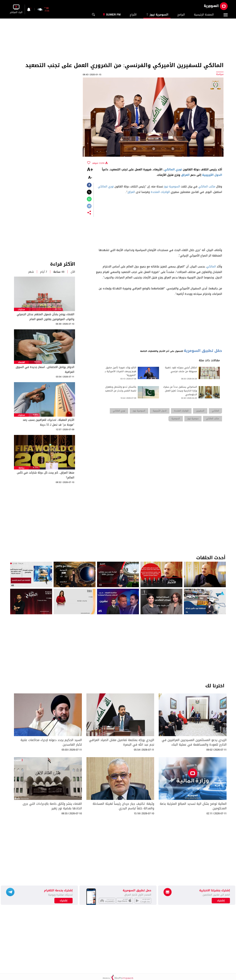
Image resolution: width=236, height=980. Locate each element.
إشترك (64, 901)
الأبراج (133, 15)
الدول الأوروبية (212, 175)
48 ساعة (59, 272)
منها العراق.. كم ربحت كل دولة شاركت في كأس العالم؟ (46, 475)
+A (90, 170)
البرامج (181, 15)
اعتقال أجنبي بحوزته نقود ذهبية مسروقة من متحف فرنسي (181, 370)
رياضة (21, 468)
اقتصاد (21, 362)
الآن (73, 272)
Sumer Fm (113, 15)
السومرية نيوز (157, 15)
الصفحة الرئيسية (204, 15)
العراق (185, 175)
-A (90, 178)
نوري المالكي (173, 169)
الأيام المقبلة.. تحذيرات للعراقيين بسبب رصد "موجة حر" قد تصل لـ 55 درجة (48, 422)
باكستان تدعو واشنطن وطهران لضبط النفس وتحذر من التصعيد (121, 389)
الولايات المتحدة (160, 192)
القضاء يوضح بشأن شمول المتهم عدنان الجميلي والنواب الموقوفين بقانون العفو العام (45, 317)
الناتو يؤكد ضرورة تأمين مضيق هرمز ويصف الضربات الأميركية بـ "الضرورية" (120, 371)
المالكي (211, 267)
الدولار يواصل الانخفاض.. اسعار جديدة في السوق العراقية (45, 370)
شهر (31, 272)
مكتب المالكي (207, 187)
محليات (21, 310)
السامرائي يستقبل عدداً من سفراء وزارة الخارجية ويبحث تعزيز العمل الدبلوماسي (180, 391)
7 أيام (44, 272)
